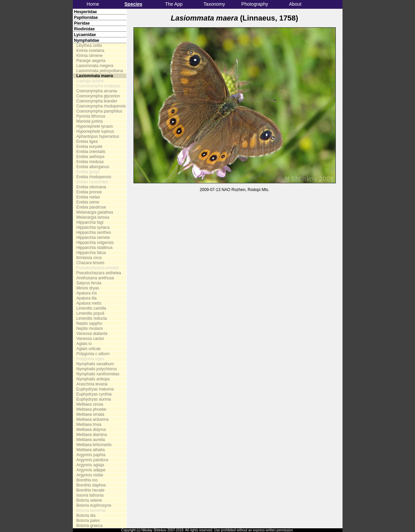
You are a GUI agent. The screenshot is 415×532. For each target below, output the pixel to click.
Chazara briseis (91, 263)
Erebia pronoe (89, 192)
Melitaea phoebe (92, 409)
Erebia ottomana (91, 187)
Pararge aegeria (91, 61)
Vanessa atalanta (92, 334)
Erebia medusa (90, 162)
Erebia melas (88, 197)
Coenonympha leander (97, 101)
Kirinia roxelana (91, 51)
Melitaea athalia (91, 450)
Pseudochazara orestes (98, 268)
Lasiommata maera (95, 76)
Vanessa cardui (90, 339)
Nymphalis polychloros (97, 369)
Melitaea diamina (92, 435)
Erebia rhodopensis (94, 177)
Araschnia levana (92, 384)
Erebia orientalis (91, 152)
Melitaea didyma (91, 430)
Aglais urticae (89, 349)
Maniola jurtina (90, 121)
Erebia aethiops (91, 157)
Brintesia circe (89, 258)
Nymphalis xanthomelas (98, 374)
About (295, 4)
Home (93, 4)
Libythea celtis (89, 45)
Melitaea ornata (91, 414)
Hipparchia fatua (91, 253)
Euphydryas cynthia (94, 394)
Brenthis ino (87, 480)
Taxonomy (214, 4)
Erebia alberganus (93, 167)
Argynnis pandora (92, 460)
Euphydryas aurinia (94, 399)
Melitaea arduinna (93, 419)
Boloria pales (88, 521)
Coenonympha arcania (97, 91)
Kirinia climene (90, 56)
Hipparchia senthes (94, 232)
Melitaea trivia (89, 425)
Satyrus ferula (89, 283)
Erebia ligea (87, 142)
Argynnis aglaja (90, 465)
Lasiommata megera (95, 66)
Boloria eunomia (91, 510)
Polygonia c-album (93, 354)
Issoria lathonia (90, 495)
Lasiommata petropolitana (100, 71)
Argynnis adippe (91, 470)
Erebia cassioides (92, 182)
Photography (255, 4)
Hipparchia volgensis (95, 243)
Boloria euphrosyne (94, 505)
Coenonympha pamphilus (99, 111)
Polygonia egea (91, 359)
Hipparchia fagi (90, 222)
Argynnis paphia (91, 455)
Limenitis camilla (91, 308)
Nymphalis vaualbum (95, 364)
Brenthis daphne (91, 485)
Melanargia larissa (93, 217)
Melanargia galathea (95, 212)
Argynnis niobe (90, 475)
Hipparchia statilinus (95, 248)
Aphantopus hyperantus (98, 136)
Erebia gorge (88, 172)
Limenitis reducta (92, 318)
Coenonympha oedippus (98, 86)
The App (174, 4)
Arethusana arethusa (95, 278)
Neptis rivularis (90, 328)
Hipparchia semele (93, 238)
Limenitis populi (91, 313)
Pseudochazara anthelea (99, 273)
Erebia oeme (88, 202)
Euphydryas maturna (95, 389)
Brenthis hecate (91, 490)
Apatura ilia (87, 298)
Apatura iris (87, 293)
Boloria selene (89, 500)
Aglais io (84, 344)
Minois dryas (88, 288)
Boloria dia (86, 515)
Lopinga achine (90, 81)
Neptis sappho (90, 323)
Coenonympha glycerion (98, 96)
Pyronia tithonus (91, 116)
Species (133, 4)
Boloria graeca (90, 526)
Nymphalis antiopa (93, 379)
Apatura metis (89, 303)
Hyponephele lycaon (95, 126)
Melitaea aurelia (91, 440)
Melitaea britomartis (94, 445)
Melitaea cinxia (90, 404)
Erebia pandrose (91, 207)
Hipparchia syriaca (93, 227)
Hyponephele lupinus (95, 131)
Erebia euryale (90, 147)
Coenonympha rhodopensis (101, 106)
